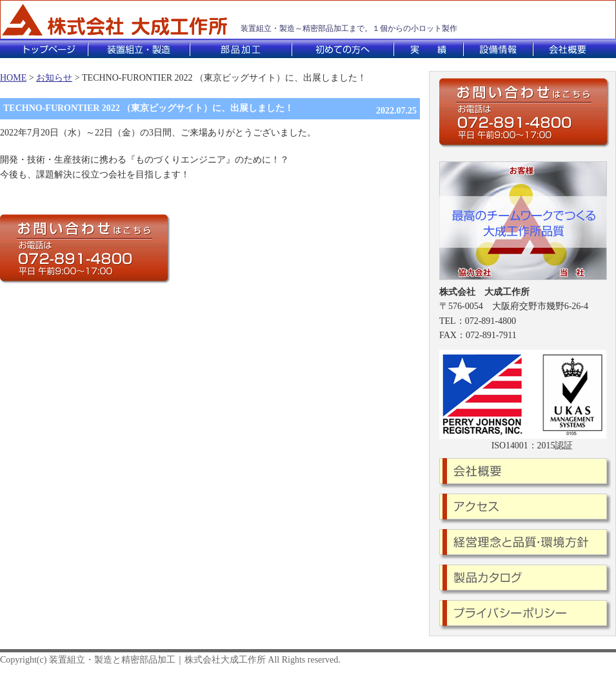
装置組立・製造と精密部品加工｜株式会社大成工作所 (157, 660)
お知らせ (54, 78)
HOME (13, 78)
